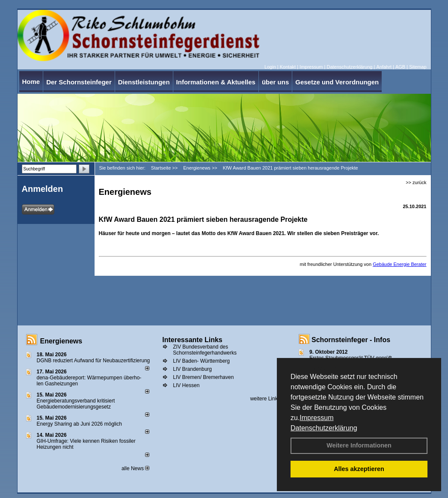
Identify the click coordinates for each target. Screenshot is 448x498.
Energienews (61, 341)
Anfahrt (384, 67)
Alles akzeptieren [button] (359, 469)
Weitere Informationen (359, 445)
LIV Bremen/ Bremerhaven (203, 377)
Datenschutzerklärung (324, 428)
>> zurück (416, 182)
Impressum (316, 418)
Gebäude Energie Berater (399, 264)
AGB (400, 67)
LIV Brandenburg (192, 369)
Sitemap (418, 67)
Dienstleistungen (144, 82)
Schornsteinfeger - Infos (351, 340)
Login (270, 67)
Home (31, 82)
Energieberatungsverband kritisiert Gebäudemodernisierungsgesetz (76, 404)
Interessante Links (192, 340)
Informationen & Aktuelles (216, 82)
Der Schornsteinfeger (79, 82)
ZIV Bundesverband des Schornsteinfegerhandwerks (205, 350)
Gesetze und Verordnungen (337, 82)
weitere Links (268, 399)
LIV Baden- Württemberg (201, 361)
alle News (135, 468)
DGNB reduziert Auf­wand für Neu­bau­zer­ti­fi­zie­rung (93, 361)
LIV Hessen (186, 385)
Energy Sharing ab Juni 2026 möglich (79, 424)
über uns (275, 82)
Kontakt (288, 67)
